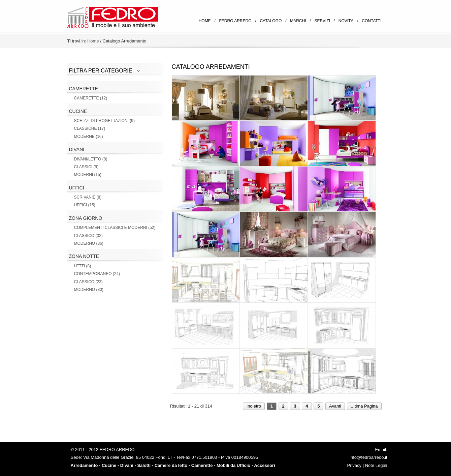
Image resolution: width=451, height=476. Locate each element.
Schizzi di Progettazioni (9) (104, 121)
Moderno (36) (89, 243)
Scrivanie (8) (88, 197)
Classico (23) (88, 282)
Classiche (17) (90, 128)
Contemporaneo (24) (97, 274)
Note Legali (376, 465)
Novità (346, 21)
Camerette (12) (91, 98)
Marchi (298, 21)
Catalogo (271, 21)
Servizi (322, 21)
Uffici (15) (85, 205)
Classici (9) (86, 167)
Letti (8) (83, 266)
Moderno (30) (89, 290)
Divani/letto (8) (91, 159)
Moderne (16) (89, 137)
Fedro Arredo (235, 21)
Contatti (372, 21)
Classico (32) (88, 236)
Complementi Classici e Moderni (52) (115, 228)
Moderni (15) (88, 175)
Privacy (354, 465)
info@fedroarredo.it (368, 457)
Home (205, 21)
